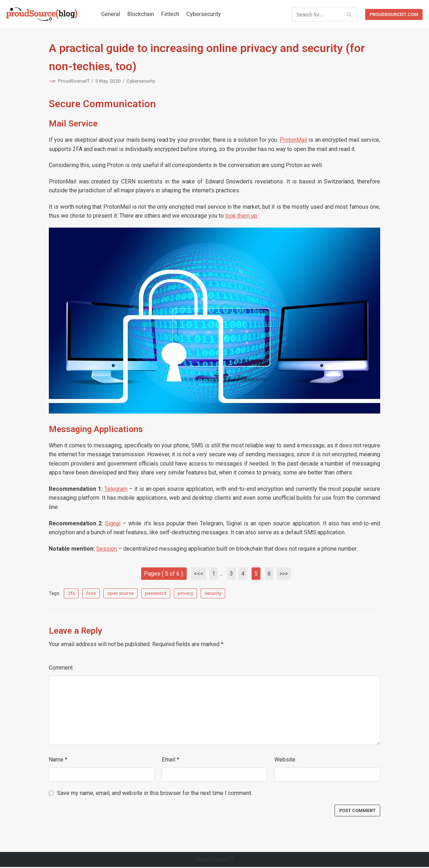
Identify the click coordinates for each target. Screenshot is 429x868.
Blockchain (141, 14)
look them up (241, 216)
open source (120, 594)
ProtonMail (293, 140)
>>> (284, 574)
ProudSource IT (215, 860)
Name (58, 760)
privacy (185, 594)
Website (285, 760)
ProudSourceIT (74, 81)
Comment (61, 668)
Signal (113, 524)
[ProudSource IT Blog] (42, 14)
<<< (199, 574)
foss (91, 594)
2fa (71, 594)
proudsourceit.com (394, 14)
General (111, 14)
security (213, 594)
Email (170, 760)
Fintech (170, 14)
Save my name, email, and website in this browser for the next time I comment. (155, 794)
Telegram (116, 490)
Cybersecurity (204, 14)
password (156, 594)
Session (107, 549)
